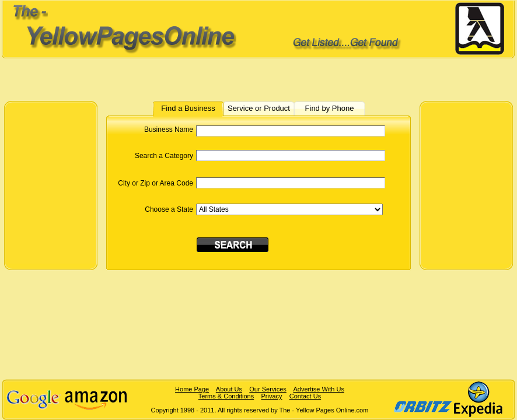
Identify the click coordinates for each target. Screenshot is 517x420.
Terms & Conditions (226, 396)
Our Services (268, 389)
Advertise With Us (318, 389)
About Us (229, 389)
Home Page (192, 389)
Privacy (271, 396)
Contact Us (305, 396)
